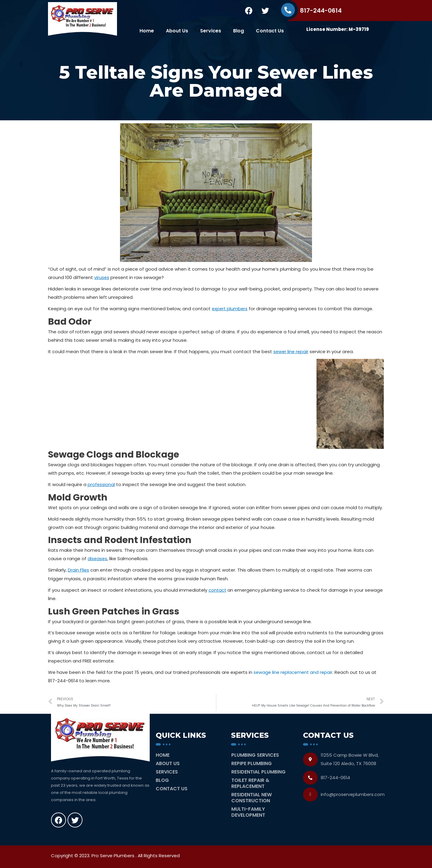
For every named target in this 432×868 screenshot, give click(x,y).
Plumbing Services (255, 754)
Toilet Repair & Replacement (250, 782)
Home (147, 31)
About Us (177, 31)
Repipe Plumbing (252, 763)
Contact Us (270, 31)
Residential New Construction (252, 797)
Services (211, 31)
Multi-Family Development (248, 811)
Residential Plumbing (258, 771)
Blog (238, 31)
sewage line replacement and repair (294, 671)
